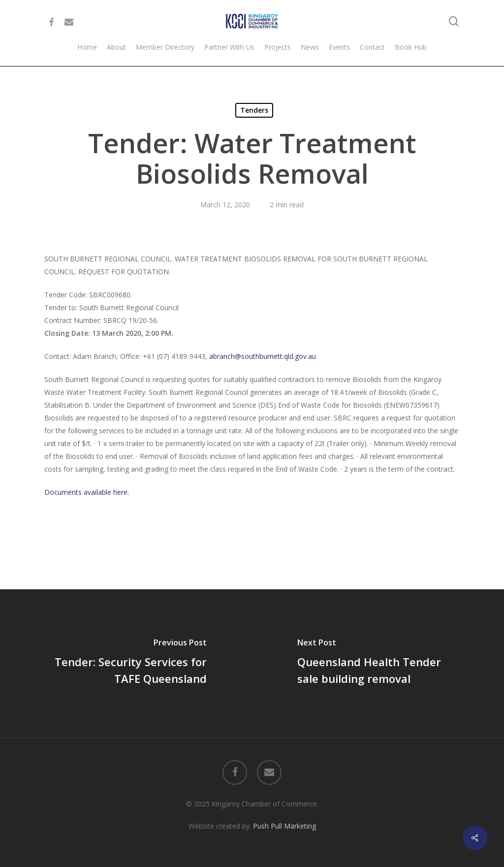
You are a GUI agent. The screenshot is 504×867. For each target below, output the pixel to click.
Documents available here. (87, 492)
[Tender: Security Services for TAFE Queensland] (126, 663)
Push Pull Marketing (284, 826)
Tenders (254, 110)
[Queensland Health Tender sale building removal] (378, 663)
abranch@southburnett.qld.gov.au (263, 356)
